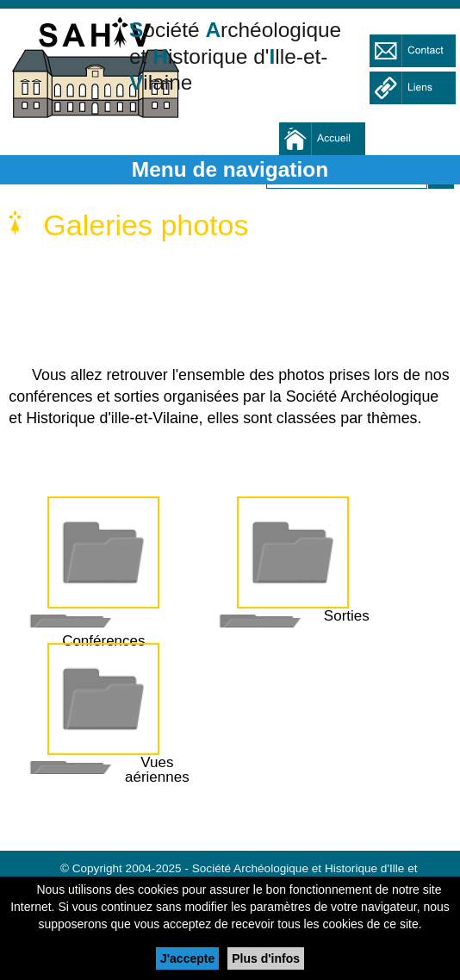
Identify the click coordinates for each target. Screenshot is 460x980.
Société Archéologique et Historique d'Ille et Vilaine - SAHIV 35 (95, 73)
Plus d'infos (266, 958)
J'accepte (187, 958)
